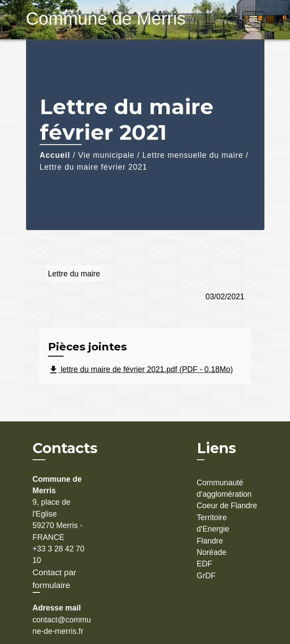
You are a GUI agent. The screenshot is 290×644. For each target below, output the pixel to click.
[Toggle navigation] (253, 20)
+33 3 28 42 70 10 (59, 555)
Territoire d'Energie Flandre (213, 529)
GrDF (206, 576)
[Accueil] (81, 20)
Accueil (55, 155)
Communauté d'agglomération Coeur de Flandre (227, 494)
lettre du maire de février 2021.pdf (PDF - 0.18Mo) (141, 370)
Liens (217, 448)
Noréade (212, 552)
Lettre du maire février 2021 (94, 167)
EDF (205, 564)
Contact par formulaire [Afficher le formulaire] (55, 579)
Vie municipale (106, 155)
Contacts (65, 448)
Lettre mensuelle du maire (193, 155)
